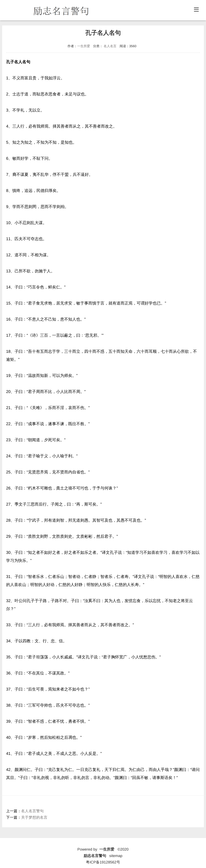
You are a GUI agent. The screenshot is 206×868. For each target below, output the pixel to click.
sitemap (116, 856)
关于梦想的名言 (34, 817)
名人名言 (110, 46)
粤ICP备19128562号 (103, 862)
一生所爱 (84, 46)
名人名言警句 (32, 811)
